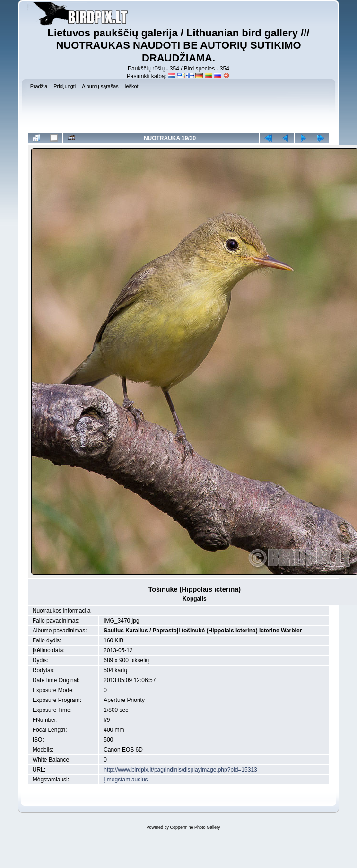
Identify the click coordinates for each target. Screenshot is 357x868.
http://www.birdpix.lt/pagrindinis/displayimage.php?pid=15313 (180, 770)
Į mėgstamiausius (126, 780)
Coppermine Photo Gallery (195, 827)
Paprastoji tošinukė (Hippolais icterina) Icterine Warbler (227, 631)
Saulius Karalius (126, 631)
